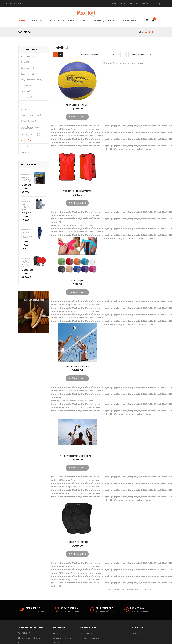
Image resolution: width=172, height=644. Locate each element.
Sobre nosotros (86, 634)
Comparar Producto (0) (141, 55)
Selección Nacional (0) (31, 115)
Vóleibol (149, 32)
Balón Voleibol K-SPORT (77, 105)
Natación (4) (26, 97)
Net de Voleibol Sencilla (77, 366)
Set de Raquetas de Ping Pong (26, 264)
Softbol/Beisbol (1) (29, 121)
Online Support (104, 608)
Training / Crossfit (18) (30, 135)
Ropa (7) (25, 103)
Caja (158, 4)
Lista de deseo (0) (139, 4)
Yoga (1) (24, 146)
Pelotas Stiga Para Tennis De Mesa (26, 207)
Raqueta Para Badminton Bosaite (27, 235)
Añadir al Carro (77, 117)
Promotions (137, 608)
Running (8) (26, 109)
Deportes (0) (26, 86)
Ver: (118, 55)
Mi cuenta (136, 634)
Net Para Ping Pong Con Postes (27, 179)
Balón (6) (25, 62)
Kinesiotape (77, 280)
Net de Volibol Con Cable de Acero (77, 456)
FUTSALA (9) (26, 92)
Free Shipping (33, 608)
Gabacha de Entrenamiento (77, 191)
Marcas (57, 634)
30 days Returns (70, 608)
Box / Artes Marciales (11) (31, 80)
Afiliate (56, 643)
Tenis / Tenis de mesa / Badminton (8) (31, 128)
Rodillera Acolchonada (77, 542)
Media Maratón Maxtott (90, 638)
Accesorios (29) (28, 56)
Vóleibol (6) (26, 140)
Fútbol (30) (25, 152)
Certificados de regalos (64, 638)
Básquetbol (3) (27, 74)
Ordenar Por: (84, 55)
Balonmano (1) (27, 68)
